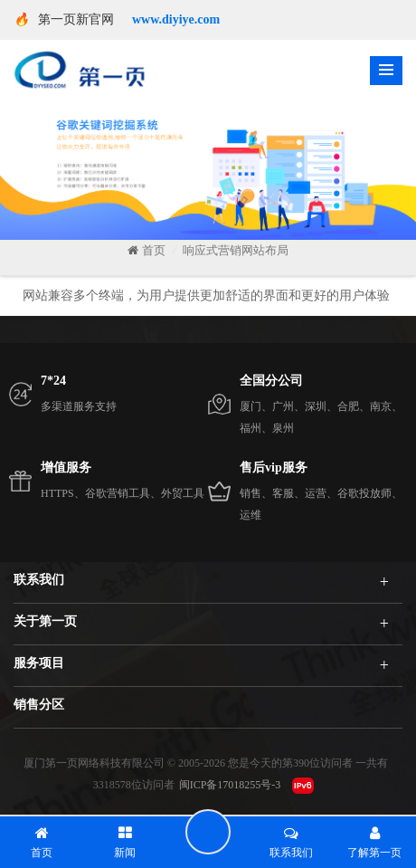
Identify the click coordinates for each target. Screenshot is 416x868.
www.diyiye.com (176, 19)
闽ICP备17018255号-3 (230, 785)
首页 (147, 250)
